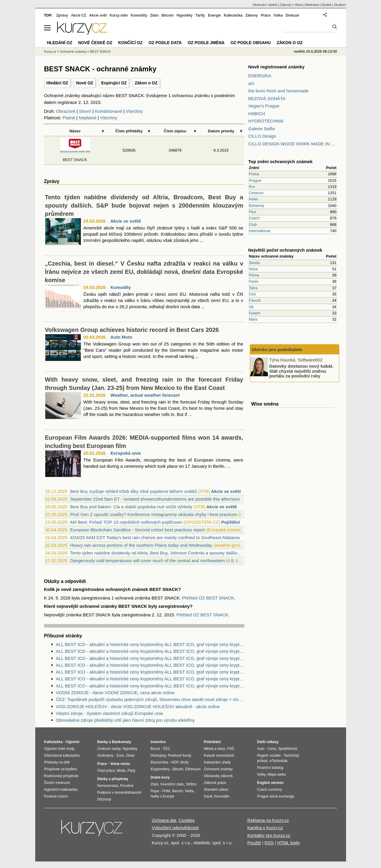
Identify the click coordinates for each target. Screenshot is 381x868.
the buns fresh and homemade (278, 91)
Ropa (155, 791)
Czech (254, 218)
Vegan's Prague (264, 106)
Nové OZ (85, 83)
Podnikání (212, 742)
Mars (253, 319)
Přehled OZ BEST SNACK (208, 598)
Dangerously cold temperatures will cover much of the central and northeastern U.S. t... (156, 561)
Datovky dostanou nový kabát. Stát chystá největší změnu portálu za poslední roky (302, 371)
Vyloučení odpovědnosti (175, 828)
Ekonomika (159, 762)
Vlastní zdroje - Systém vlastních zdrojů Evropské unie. (110, 713)
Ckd (252, 294)
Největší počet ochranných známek (285, 250)
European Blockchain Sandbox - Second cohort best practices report (138, 530)
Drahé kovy (160, 777)
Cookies (187, 820)
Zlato (154, 15)
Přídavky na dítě (57, 762)
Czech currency (270, 790)
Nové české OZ (95, 43)
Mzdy (185, 762)
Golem (255, 313)
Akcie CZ (79, 15)
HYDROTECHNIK (266, 121)
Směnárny (106, 756)
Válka (278, 15)
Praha (254, 174)
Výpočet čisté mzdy (59, 749)
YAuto (298, 5)
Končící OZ (130, 43)
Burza (155, 749)
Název (75, 131)
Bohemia (257, 206)
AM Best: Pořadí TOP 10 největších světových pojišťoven (126, 522)
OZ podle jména (206, 43)
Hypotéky (184, 15)
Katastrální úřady (217, 762)
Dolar (130, 756)
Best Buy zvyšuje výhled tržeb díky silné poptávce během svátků (134, 491)
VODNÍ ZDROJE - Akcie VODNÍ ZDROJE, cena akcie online (115, 693)
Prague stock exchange (276, 796)
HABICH (257, 114)
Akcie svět (98, 15)
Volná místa (120, 764)
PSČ (231, 749)
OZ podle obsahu (250, 43)
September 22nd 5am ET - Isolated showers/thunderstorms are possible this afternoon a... (159, 499)
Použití (254, 843)
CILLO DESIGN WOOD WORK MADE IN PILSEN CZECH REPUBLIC (293, 144)
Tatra (253, 288)
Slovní (85, 111)
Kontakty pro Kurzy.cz (269, 835)
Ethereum (193, 769)
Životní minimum (57, 783)
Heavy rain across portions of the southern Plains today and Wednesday (141, 545)
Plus (253, 212)
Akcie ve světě (126, 221)
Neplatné (88, 118)
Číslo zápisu (175, 131)
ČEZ (167, 749)
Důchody (104, 799)
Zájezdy (286, 5)
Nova (253, 269)
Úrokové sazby (109, 749)
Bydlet (327, 5)
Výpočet (73, 742)
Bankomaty (122, 742)
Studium (340, 5)
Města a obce (215, 749)
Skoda (254, 263)
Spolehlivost (288, 749)
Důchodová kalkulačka (62, 756)
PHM (166, 791)
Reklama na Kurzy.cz (268, 820)
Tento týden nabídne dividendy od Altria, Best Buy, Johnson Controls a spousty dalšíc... (155, 553)
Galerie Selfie (262, 129)
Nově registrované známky (276, 67)
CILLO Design (262, 136)
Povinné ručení (56, 796)
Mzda (121, 771)
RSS (269, 843)
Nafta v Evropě (162, 796)
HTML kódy (289, 843)
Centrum (256, 193)
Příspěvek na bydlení (61, 769)
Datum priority (221, 131)
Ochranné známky (73, 52)
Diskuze (292, 15)
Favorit (255, 300)
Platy (132, 771)
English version (270, 783)
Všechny (134, 111)
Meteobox (312, 5)
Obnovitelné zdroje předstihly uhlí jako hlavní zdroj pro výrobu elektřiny (125, 720)
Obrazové (66, 111)
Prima (254, 275)
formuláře (222, 796)
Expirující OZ (114, 83)
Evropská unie (126, 453)
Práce (266, 15)
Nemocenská (108, 786)
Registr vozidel (269, 756)
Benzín (177, 791)
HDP (175, 762)
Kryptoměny (160, 769)
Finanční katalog (270, 768)
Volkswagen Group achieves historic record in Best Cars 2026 (132, 330)
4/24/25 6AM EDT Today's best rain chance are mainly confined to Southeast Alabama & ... (160, 537)
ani (251, 83)
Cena (272, 749)
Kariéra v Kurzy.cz (265, 828)
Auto (261, 749)
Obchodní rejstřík (265, 5)
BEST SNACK (100, 52)
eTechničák (279, 761)
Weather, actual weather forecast (145, 395)
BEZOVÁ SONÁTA (267, 98)
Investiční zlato (172, 784)
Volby (261, 774)
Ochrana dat (164, 820)
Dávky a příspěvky (113, 779)
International (260, 231)
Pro (252, 187)
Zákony (252, 15)
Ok (251, 307)
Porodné (127, 786)
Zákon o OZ (146, 83)
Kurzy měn (119, 15)
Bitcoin (168, 15)
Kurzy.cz (50, 52)
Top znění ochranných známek (280, 161)
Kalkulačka (233, 15)
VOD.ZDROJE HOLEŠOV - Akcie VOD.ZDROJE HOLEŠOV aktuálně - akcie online (138, 707)
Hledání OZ (57, 83)
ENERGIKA (260, 76)
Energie (214, 15)
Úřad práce (106, 771)
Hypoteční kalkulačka (61, 790)
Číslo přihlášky (129, 131)
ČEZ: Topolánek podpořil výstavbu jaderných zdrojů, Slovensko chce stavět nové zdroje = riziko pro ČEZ (150, 699)
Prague (255, 180)
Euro (120, 756)
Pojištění (231, 522)
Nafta (189, 791)
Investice (158, 742)
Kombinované (109, 111)
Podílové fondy (180, 756)
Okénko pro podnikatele (277, 349)
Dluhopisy (158, 756)
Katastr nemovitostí (219, 756)
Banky (103, 742)
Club (253, 225)
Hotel (253, 199)
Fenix (254, 281)
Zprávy (62, 15)
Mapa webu (277, 774)
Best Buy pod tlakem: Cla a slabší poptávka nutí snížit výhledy (131, 507)
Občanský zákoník (218, 776)
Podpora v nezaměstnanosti (119, 793)
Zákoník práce (215, 783)
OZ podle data (165, 43)
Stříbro (191, 784)
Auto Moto (121, 337)
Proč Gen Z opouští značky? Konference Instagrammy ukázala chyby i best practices (154, 514)
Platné (69, 118)
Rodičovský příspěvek (61, 776)
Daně (208, 796)
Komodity (121, 287)
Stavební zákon (216, 790)
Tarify (200, 15)
